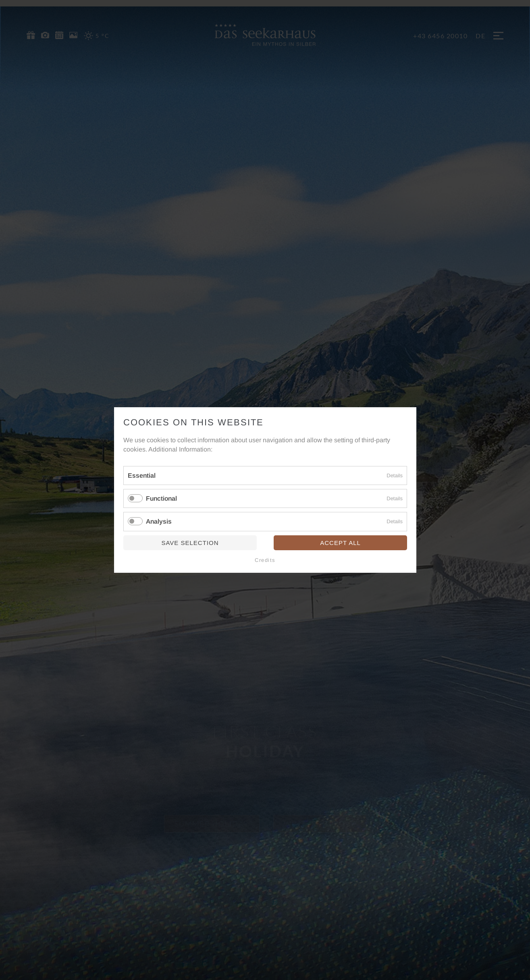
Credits (265, 560)
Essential (142, 475)
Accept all (340, 543)
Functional (161, 498)
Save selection (190, 543)
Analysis (159, 522)
